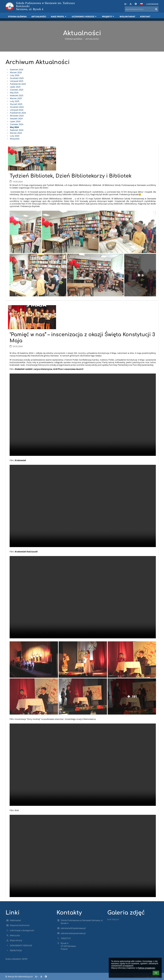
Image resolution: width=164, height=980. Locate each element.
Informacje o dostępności (22, 930)
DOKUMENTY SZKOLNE (21, 945)
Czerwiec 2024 (17, 124)
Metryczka (15, 935)
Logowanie (152, 4)
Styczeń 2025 (16, 104)
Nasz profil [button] (59, 16)
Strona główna (74, 39)
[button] (141, 4)
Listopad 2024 (17, 110)
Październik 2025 (18, 84)
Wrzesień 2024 (17, 116)
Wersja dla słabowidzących (19, 976)
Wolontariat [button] (127, 16)
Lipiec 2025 (15, 87)
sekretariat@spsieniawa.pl (73, 928)
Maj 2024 (14, 127)
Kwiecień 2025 (17, 95)
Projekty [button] (108, 16)
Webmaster (15, 920)
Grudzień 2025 (17, 78)
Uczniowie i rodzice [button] (84, 16)
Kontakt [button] (145, 16)
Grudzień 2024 (17, 107)
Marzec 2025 (16, 98)
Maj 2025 (14, 93)
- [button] (131, 4)
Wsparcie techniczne (20, 925)
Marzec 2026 (16, 72)
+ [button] (126, 4)
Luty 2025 (15, 101)
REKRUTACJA (16, 950)
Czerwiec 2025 (17, 90)
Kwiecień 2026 (17, 69)
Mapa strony (16, 940)
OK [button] (156, 973)
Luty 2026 (15, 75)
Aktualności (92, 39)
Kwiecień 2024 (17, 130)
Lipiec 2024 (15, 121)
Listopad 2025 (17, 81)
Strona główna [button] (17, 16)
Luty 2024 (15, 136)
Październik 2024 (18, 113)
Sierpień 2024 (16, 118)
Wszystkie (15, 139)
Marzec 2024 (16, 133)
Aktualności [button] (39, 16)
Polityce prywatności (146, 968)
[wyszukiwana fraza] (142, 9)
